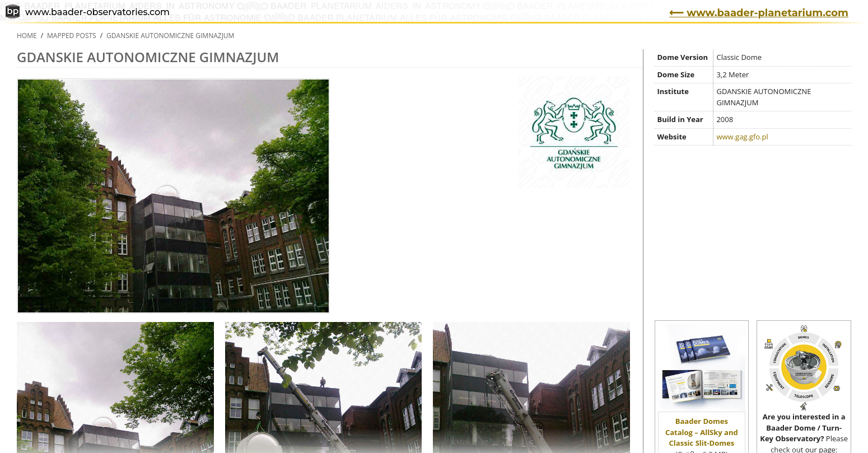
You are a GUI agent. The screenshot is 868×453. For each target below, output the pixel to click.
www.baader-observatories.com (88, 13)
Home (27, 36)
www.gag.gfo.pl (742, 137)
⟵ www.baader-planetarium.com (759, 13)
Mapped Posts (72, 36)
